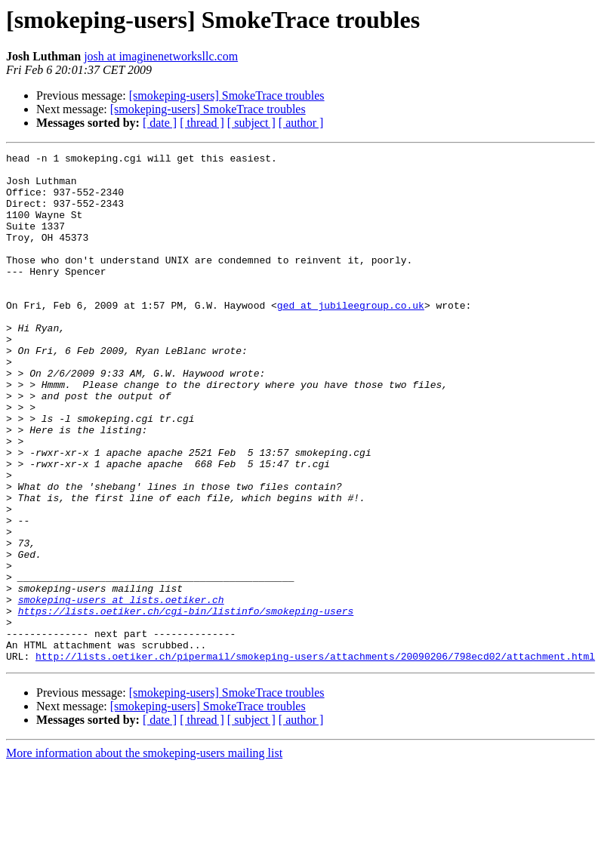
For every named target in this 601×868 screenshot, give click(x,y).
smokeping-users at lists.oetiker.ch (121, 690)
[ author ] (301, 123)
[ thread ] (202, 123)
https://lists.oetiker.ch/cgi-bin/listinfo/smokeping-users (186, 703)
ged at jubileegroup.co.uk (351, 337)
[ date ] (160, 123)
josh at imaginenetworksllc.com (161, 56)
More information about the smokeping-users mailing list (144, 855)
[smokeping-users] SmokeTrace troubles (227, 95)
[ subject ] (251, 123)
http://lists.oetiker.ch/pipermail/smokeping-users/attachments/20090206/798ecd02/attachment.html (315, 758)
